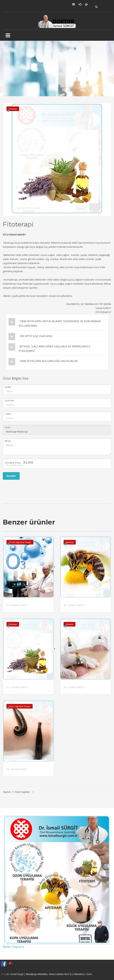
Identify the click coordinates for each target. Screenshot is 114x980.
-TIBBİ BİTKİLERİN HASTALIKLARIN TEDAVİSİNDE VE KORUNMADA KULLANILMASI (60, 323)
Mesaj (8, 441)
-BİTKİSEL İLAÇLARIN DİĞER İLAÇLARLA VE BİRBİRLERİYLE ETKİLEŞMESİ (54, 349)
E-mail (8, 414)
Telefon (9, 401)
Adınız (8, 387)
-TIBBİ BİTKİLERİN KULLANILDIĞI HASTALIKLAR (48, 361)
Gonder (11, 476)
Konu (8, 428)
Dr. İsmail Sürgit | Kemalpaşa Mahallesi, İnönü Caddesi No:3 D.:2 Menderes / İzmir (49, 974)
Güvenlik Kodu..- (19, 463)
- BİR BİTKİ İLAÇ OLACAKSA (35, 336)
